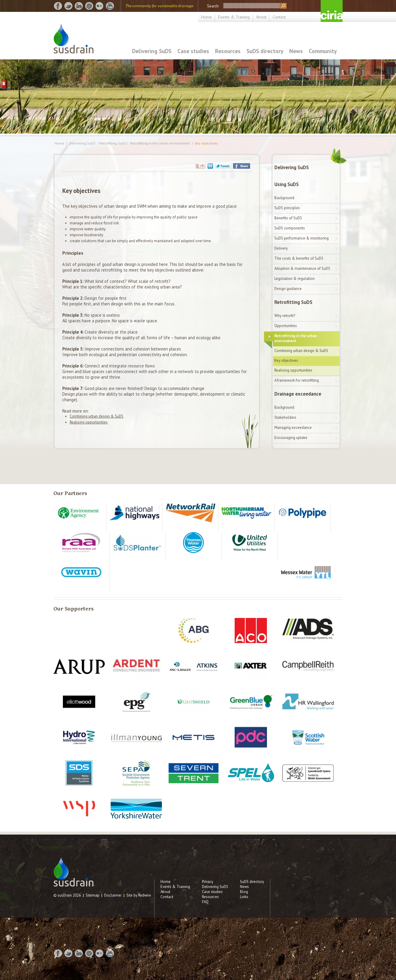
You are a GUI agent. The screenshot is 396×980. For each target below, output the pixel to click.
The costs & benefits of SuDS (299, 258)
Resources (228, 51)
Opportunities (286, 326)
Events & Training (234, 17)
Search (213, 6)
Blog (244, 892)
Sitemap (93, 895)
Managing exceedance (293, 428)
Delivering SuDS (152, 51)
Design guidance (288, 289)
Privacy (208, 882)
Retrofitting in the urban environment (160, 143)
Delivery (281, 248)
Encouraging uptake (291, 438)
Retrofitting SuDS (293, 302)
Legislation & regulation (295, 279)
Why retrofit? (285, 316)
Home (206, 17)
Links (244, 897)
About (261, 17)
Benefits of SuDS (288, 218)
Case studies (193, 51)
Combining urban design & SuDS (97, 416)
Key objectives (206, 143)
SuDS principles (287, 208)
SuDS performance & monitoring (302, 238)
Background (284, 198)
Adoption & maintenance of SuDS (302, 268)
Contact (279, 17)
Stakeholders (285, 417)
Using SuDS (287, 184)
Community (323, 51)
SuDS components (290, 228)
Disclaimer (113, 895)
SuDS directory (265, 51)
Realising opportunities (89, 422)
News (296, 51)
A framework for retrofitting (297, 380)
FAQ (205, 902)
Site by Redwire (139, 895)
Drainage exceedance (298, 394)
